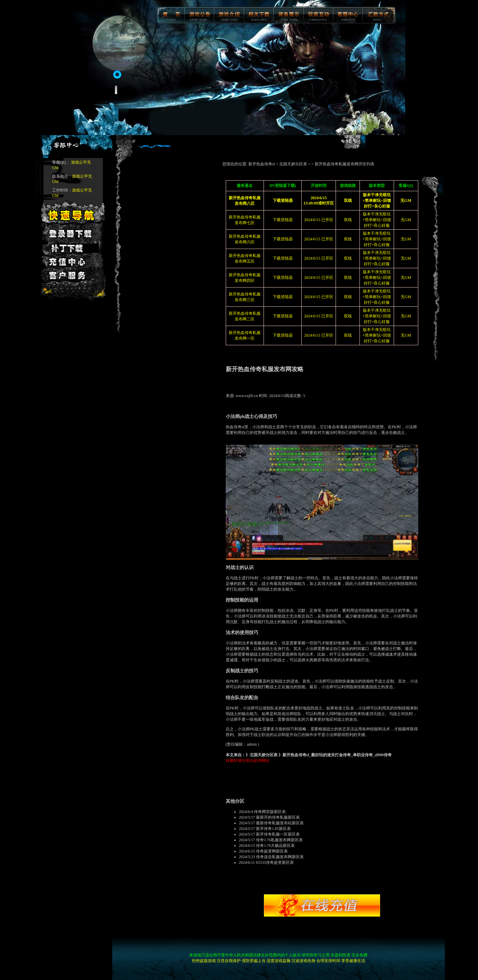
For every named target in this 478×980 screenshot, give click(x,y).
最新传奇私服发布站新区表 (280, 823)
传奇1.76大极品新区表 (275, 846)
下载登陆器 (283, 220)
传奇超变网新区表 (272, 851)
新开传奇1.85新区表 (273, 829)
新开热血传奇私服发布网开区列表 (345, 164)
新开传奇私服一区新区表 (278, 834)
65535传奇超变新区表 (275, 862)
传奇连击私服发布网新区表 (280, 857)
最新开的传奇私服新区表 (278, 817)
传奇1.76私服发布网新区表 (279, 840)
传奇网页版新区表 (270, 812)
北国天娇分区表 (293, 164)
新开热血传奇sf (262, 164)
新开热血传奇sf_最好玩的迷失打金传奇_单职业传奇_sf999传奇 (337, 755)
